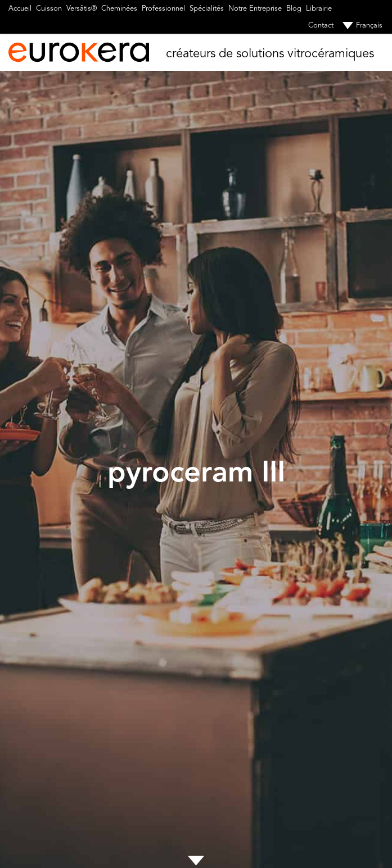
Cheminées (119, 8)
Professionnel (163, 8)
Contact (321, 25)
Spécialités (207, 8)
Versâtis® (82, 8)
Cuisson (49, 8)
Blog (294, 8)
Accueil (20, 8)
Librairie (319, 8)
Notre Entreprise (255, 8)
